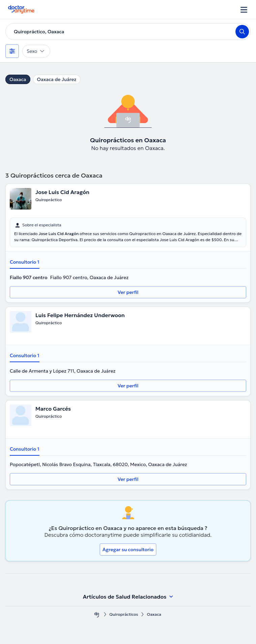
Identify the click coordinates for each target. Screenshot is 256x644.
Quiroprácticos (124, 614)
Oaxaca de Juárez (57, 79)
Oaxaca (18, 79)
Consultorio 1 (25, 262)
